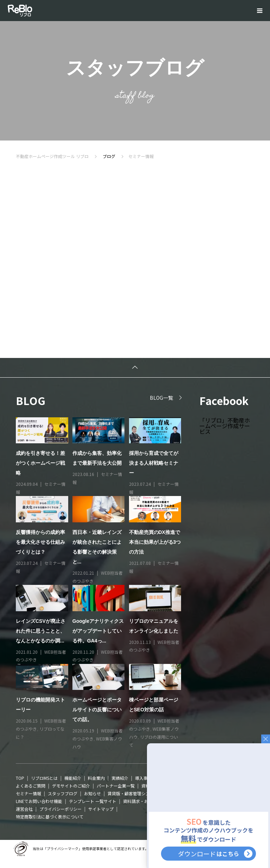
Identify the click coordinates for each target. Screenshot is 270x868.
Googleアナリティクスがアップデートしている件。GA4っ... (98, 631)
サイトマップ (101, 809)
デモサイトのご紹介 (71, 786)
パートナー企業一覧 (116, 786)
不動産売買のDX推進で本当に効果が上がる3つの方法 (155, 542)
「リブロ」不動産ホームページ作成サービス (225, 426)
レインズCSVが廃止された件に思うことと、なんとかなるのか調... (41, 631)
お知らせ (92, 793)
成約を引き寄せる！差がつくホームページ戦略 (40, 463)
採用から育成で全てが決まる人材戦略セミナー (154, 463)
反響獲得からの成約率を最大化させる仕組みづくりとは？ (40, 542)
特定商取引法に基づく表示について (50, 817)
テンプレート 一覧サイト (93, 801)
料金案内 (96, 778)
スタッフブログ (63, 793)
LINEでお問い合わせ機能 (39, 801)
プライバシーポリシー (60, 809)
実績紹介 (120, 778)
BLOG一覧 (161, 398)
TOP (20, 778)
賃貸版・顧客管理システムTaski (138, 793)
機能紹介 (73, 778)
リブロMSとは (44, 778)
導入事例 (143, 778)
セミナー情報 (28, 793)
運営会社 (24, 809)
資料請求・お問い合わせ (146, 801)
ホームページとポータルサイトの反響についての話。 (97, 710)
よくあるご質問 (31, 786)
